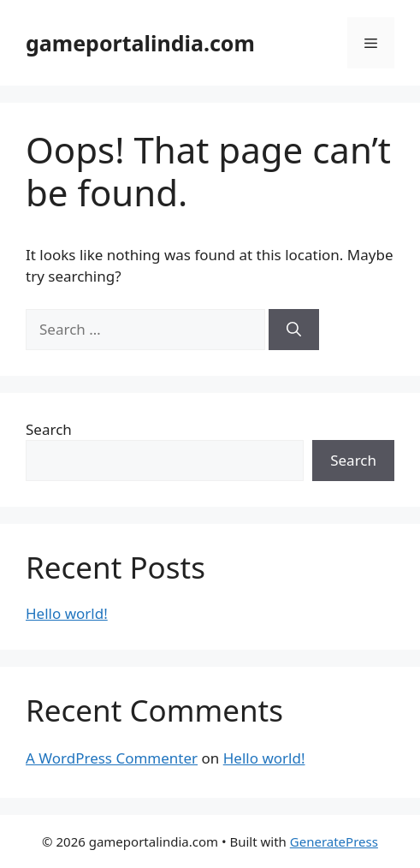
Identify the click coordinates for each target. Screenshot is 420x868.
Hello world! (67, 613)
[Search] (294, 330)
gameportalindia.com (140, 43)
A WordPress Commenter (112, 758)
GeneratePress (334, 841)
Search (49, 429)
